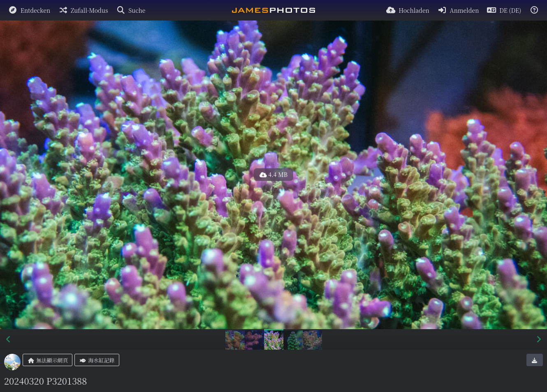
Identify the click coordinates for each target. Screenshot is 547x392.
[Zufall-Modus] (83, 10)
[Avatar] (12, 362)
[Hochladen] (408, 10)
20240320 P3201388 (45, 381)
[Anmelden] (458, 10)
